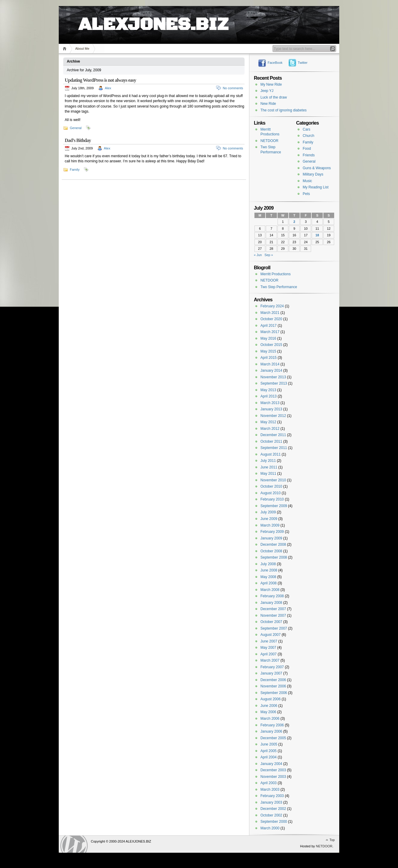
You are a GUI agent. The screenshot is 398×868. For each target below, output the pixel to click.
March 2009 (270, 525)
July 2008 (268, 564)
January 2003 (271, 802)
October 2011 (271, 441)
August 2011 (270, 454)
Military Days (313, 174)
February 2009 (272, 532)
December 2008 (273, 545)
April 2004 (269, 757)
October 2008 (271, 551)
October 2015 (271, 345)
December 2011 (273, 435)
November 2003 (273, 777)
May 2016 (268, 338)
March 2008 (270, 590)
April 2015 (269, 358)
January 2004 (271, 764)
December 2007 (273, 609)
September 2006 (274, 693)
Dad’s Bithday (78, 140)
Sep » (269, 255)
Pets (306, 194)
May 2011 (268, 474)
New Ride (268, 104)
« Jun (258, 255)
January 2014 (271, 371)
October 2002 (271, 815)
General (76, 128)
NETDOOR (269, 141)
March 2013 (270, 403)
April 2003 (269, 783)
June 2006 (269, 706)
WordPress (74, 844)
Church (309, 136)
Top (332, 840)
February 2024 (272, 306)
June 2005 (269, 744)
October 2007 (271, 622)
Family (75, 170)
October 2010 (271, 486)
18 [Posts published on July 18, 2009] (317, 235)
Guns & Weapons (317, 168)
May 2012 (268, 422)
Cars (306, 129)
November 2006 (273, 686)
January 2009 (271, 538)
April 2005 (269, 751)
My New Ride (271, 84)
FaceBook (275, 63)
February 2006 (272, 725)
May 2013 (268, 390)
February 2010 (272, 499)
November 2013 (273, 377)
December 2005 (273, 738)
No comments (233, 88)
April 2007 (269, 654)
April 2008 (269, 583)
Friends (309, 155)
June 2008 (269, 570)
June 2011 (269, 467)
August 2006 (270, 699)
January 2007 (271, 673)
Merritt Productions (276, 274)
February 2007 (272, 667)
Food (307, 149)
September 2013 (274, 383)
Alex (108, 88)
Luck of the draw (274, 97)
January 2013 (271, 409)
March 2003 (270, 790)
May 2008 (268, 577)
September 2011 (274, 448)
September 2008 (274, 557)
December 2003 (273, 770)
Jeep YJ (267, 91)
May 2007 (268, 648)
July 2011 (268, 461)
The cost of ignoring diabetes (284, 110)
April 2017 (269, 326)
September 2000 (274, 822)
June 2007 (269, 641)
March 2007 (270, 660)
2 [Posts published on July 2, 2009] (294, 222)
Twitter (303, 63)
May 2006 (268, 712)
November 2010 (273, 480)
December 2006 (273, 680)
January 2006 (271, 731)
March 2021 (270, 313)
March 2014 (270, 364)
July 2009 (268, 512)
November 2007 (273, 616)
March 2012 (270, 429)
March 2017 (270, 332)
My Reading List (316, 187)
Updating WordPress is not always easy (100, 80)
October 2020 (271, 319)
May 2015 (268, 351)
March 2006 (270, 719)
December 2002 (273, 809)
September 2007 (274, 628)
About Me (82, 49)
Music (307, 181)
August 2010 (270, 493)
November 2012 (273, 416)
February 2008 (272, 596)
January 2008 (271, 603)
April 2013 (269, 396)
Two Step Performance (279, 287)
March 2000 (270, 828)
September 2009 (274, 506)
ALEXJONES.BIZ (153, 18)
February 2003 (272, 796)
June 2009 (269, 519)
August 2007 (270, 635)
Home (65, 49)
